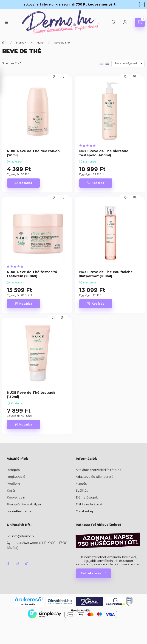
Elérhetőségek (87, 497)
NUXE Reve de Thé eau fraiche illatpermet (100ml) (106, 274)
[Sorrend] (128, 64)
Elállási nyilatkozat (89, 504)
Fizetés (81, 484)
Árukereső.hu (29, 604)
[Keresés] (114, 22)
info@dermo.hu (24, 536)
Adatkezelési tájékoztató (95, 477)
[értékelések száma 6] (89, 146)
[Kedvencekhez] (53, 76)
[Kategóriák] (6, 22)
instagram (17, 563)
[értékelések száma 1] (16, 267)
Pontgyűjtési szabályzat (24, 504)
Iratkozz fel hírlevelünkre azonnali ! (69, 4)
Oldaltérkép (85, 511)
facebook (8, 563)
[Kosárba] (23, 183)
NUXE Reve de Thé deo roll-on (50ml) (33, 153)
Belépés (13, 470)
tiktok (27, 563)
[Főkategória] (4, 43)
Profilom (13, 484)
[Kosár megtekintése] (140, 22)
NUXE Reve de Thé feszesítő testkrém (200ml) (32, 274)
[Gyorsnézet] (62, 76)
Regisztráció (16, 477)
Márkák (21, 42)
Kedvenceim (17, 497)
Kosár (11, 490)
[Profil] (125, 22)
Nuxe (40, 42)
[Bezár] (142, 5)
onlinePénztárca (19, 511)
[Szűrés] (5, 82)
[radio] (107, 63)
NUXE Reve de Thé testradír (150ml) (31, 395)
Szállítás (82, 490)
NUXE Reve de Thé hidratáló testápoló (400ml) (104, 153)
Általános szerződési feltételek (99, 470)
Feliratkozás (91, 573)
